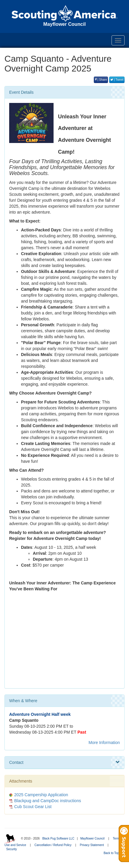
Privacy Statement (92, 845)
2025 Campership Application (41, 795)
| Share (101, 80)
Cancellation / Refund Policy (53, 845)
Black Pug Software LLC (58, 838)
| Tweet (117, 80)
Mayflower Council (92, 838)
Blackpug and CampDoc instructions (48, 801)
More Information (104, 743)
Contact (64, 762)
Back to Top (113, 853)
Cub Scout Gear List (33, 807)
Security (12, 849)
